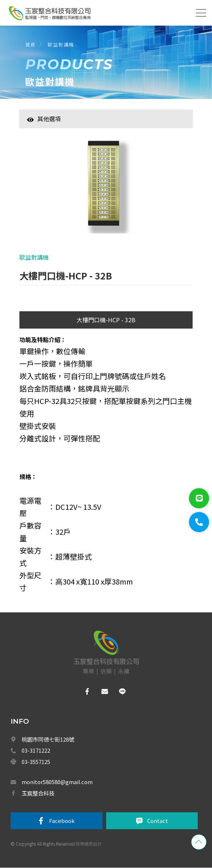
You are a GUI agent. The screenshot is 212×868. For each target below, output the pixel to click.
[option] (106, 190)
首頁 (31, 44)
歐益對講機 (62, 44)
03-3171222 (36, 751)
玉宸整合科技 (38, 793)
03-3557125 (36, 762)
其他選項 (44, 119)
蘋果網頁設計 (89, 844)
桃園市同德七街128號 (48, 740)
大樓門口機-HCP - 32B (106, 320)
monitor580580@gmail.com (57, 782)
